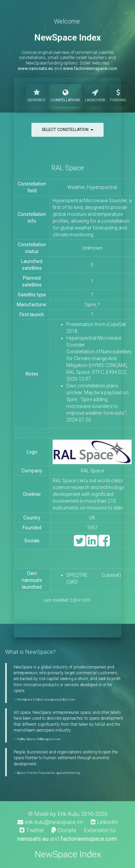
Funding (118, 95)
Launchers (95, 95)
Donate (64, 830)
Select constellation (67, 130)
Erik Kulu (68, 814)
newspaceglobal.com (59, 699)
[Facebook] (104, 544)
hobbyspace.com (49, 739)
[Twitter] (79, 544)
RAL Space (68, 168)
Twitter (32, 830)
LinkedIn (104, 822)
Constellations (65, 95)
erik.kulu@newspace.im (50, 822)
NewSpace (37, 95)
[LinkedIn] (92, 544)
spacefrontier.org (68, 773)
